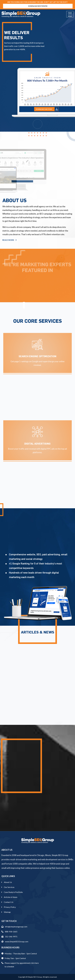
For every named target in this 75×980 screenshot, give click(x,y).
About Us (8, 882)
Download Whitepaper (38, 6)
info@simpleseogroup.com (14, 927)
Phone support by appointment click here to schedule (22, 965)
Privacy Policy (10, 907)
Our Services (9, 887)
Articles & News (11, 897)
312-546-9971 (9, 937)
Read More (9, 240)
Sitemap (7, 912)
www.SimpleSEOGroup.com (15, 941)
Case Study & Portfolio (13, 892)
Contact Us (9, 902)
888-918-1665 (9, 932)
